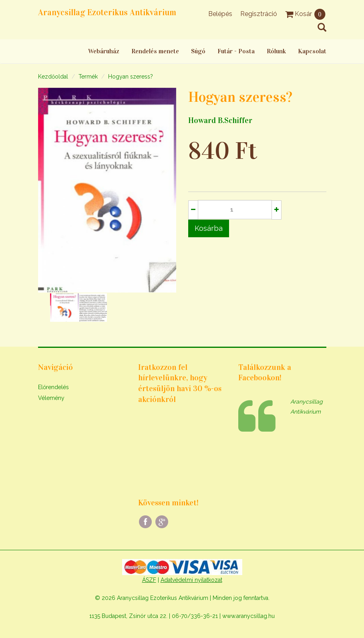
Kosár (306, 14)
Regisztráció (259, 14)
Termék (88, 77)
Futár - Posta (236, 51)
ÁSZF (149, 580)
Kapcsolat (312, 51)
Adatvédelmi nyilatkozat (191, 580)
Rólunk (276, 51)
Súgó (198, 51)
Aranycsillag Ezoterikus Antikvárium (107, 12)
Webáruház (104, 51)
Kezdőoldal (53, 77)
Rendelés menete (155, 51)
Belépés (220, 14)
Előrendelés (53, 387)
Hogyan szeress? (131, 77)
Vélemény (51, 398)
